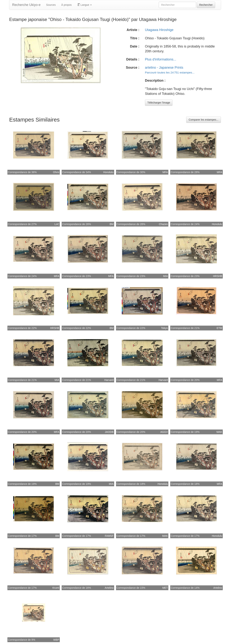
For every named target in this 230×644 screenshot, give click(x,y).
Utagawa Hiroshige (159, 30)
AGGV (164, 432)
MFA (165, 172)
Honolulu (108, 172)
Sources (51, 5)
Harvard (109, 380)
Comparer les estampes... (203, 120)
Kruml (56, 588)
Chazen (163, 224)
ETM (219, 328)
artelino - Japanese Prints (164, 68)
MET (165, 588)
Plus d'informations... (161, 59)
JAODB (109, 432)
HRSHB (217, 276)
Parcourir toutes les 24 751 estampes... (170, 72)
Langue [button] (85, 5)
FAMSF (109, 536)
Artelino (109, 588)
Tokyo (164, 328)
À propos (66, 5)
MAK (219, 432)
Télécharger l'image (159, 103)
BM (112, 224)
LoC (57, 224)
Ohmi (56, 172)
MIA (165, 276)
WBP (56, 640)
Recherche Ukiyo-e (26, 5)
